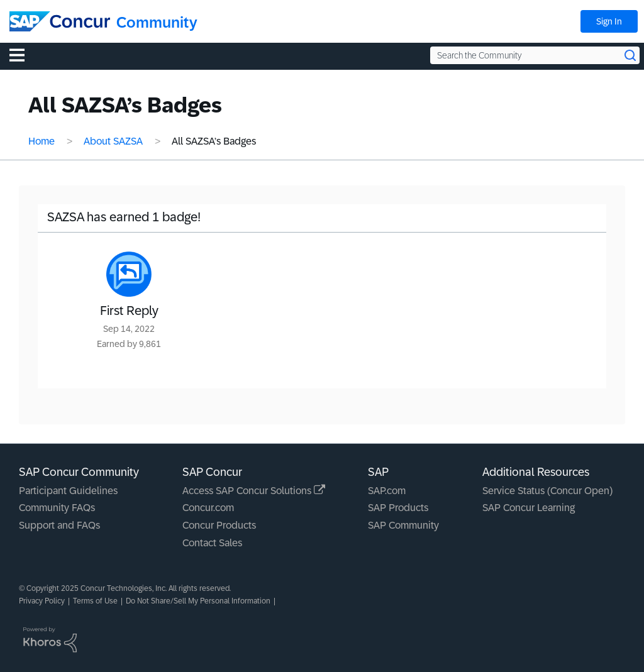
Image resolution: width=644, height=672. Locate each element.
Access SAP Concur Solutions (254, 491)
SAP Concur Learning (529, 508)
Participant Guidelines (68, 491)
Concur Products (219, 525)
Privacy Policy (42, 601)
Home (42, 141)
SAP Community (403, 525)
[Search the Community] (535, 55)
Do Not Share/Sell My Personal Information (198, 601)
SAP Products (398, 508)
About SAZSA (113, 141)
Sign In (609, 21)
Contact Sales (212, 543)
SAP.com (387, 491)
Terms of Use (95, 601)
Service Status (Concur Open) (547, 491)
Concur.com (208, 508)
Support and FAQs (59, 525)
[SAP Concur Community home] (60, 21)
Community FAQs (57, 508)
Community (157, 22)
